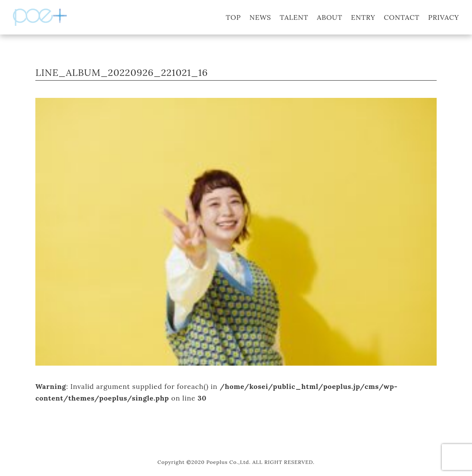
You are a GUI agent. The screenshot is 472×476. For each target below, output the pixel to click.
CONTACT (402, 17)
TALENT (294, 17)
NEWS (260, 17)
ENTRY (363, 17)
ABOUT (330, 17)
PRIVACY (444, 17)
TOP (233, 17)
